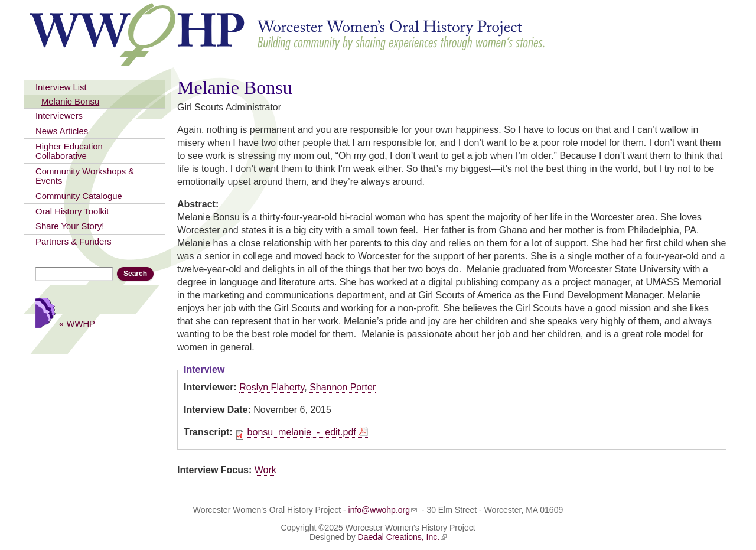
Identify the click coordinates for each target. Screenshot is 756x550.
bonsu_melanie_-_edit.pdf (302, 432)
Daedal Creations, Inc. (403, 537)
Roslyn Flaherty (272, 387)
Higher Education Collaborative (69, 151)
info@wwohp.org (383, 510)
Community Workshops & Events (85, 176)
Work (265, 470)
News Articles (62, 131)
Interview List (61, 87)
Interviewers (59, 116)
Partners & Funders (74, 242)
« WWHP (77, 323)
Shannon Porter (343, 387)
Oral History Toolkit (72, 211)
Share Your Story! (70, 226)
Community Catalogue (79, 196)
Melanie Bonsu (70, 102)
